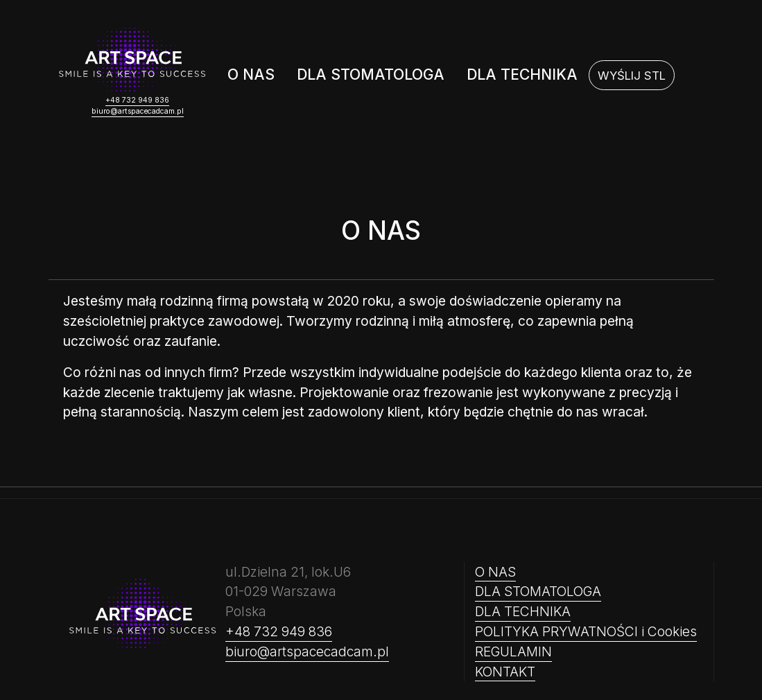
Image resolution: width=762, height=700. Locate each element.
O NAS (251, 74)
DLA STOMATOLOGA (371, 74)
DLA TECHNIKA (522, 74)
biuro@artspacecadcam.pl (138, 111)
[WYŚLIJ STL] (632, 76)
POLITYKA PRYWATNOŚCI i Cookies (586, 631)
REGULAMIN (513, 651)
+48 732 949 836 (137, 100)
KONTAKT (505, 672)
